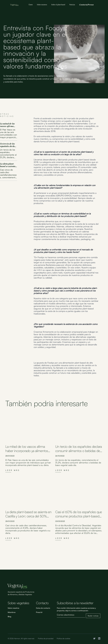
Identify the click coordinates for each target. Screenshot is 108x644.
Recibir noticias (93, 616)
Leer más (13, 470)
